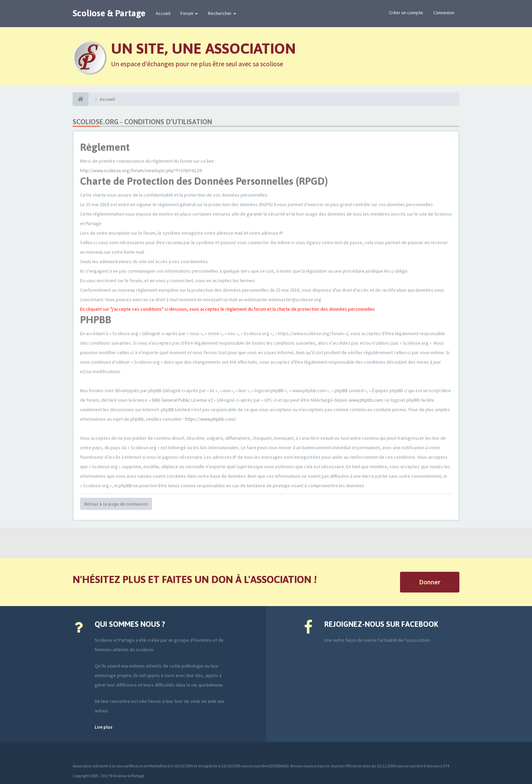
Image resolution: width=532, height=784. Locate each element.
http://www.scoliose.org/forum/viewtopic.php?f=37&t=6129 (141, 170)
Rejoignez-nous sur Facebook (381, 624)
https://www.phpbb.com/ (210, 419)
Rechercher (222, 13)
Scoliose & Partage (109, 13)
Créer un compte (406, 13)
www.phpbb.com (366, 400)
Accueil (163, 13)
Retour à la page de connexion (116, 504)
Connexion (444, 13)
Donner (430, 582)
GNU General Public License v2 (182, 400)
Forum (189, 13)
